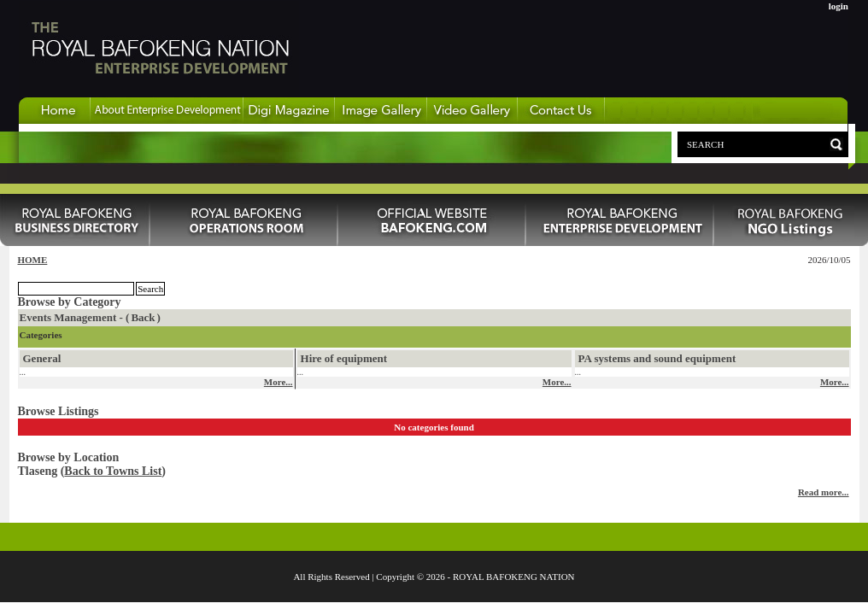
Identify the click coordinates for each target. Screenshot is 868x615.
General (42, 358)
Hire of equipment (344, 358)
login (839, 6)
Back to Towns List (113, 471)
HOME (33, 260)
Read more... (824, 492)
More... (279, 382)
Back (143, 317)
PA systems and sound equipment (657, 358)
